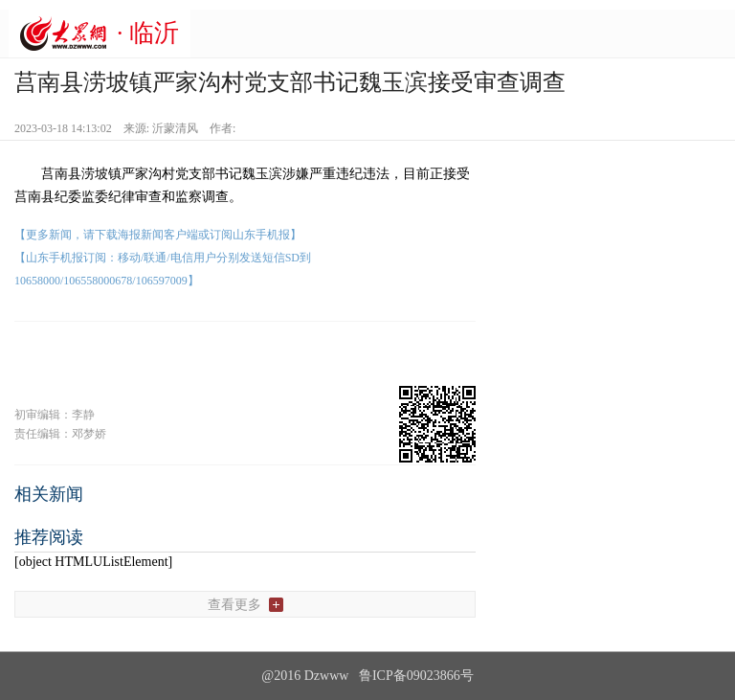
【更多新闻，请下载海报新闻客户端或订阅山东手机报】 (158, 235)
